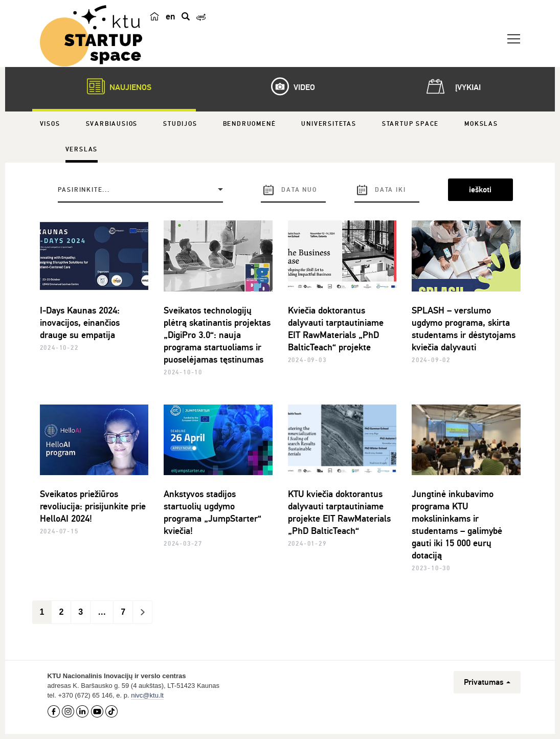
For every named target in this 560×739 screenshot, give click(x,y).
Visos (50, 124)
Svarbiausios (112, 124)
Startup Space (410, 124)
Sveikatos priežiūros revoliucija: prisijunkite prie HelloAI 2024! (93, 506)
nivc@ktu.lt (147, 695)
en (171, 16)
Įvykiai (452, 86)
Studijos (180, 124)
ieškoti (480, 190)
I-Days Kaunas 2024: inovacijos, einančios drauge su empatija (80, 323)
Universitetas (329, 124)
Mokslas (481, 124)
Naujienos (114, 86)
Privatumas (487, 682)
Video (288, 86)
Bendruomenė (250, 124)
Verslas (82, 150)
